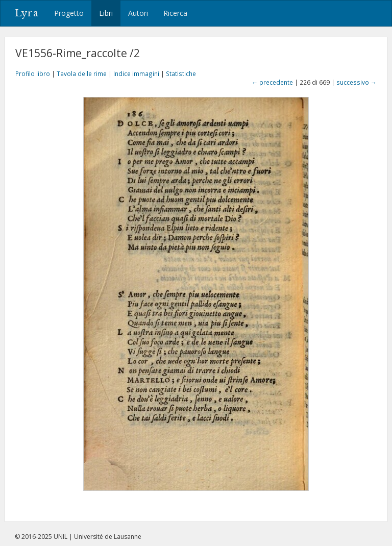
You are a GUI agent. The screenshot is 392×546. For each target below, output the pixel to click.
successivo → (357, 82)
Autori (138, 13)
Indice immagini (136, 73)
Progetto (69, 13)
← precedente (272, 82)
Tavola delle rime (82, 73)
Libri (106, 13)
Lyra (27, 13)
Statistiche (181, 73)
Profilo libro (33, 73)
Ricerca (175, 13)
